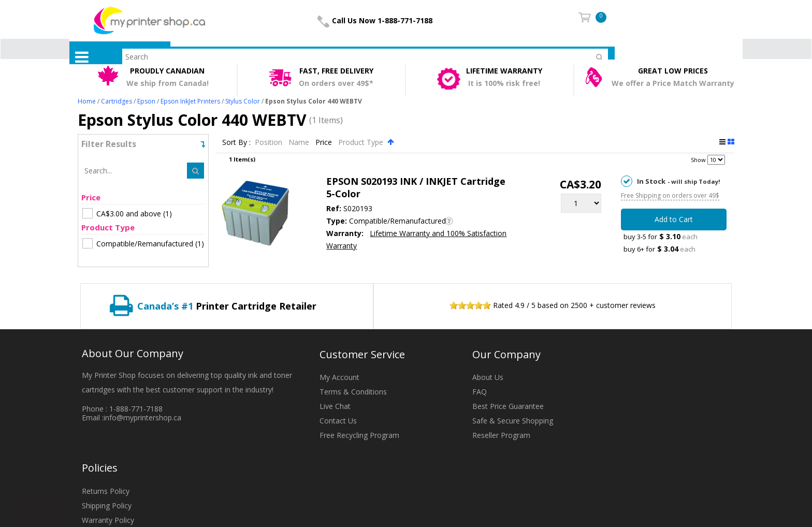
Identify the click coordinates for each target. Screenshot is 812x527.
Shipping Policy (107, 506)
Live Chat (335, 406)
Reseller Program (501, 435)
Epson (146, 101)
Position (270, 142)
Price (325, 142)
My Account (339, 377)
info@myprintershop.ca (142, 418)
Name (300, 142)
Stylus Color (243, 101)
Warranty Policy (108, 520)
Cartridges (117, 101)
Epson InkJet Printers (190, 101)
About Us (488, 377)
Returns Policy (106, 491)
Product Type (362, 142)
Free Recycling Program (359, 435)
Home (87, 101)
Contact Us (338, 421)
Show (698, 160)
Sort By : (236, 142)
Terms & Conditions (353, 392)
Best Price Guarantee (508, 406)
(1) (127, 213)
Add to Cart (674, 219)
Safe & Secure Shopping (513, 421)
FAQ (480, 392)
